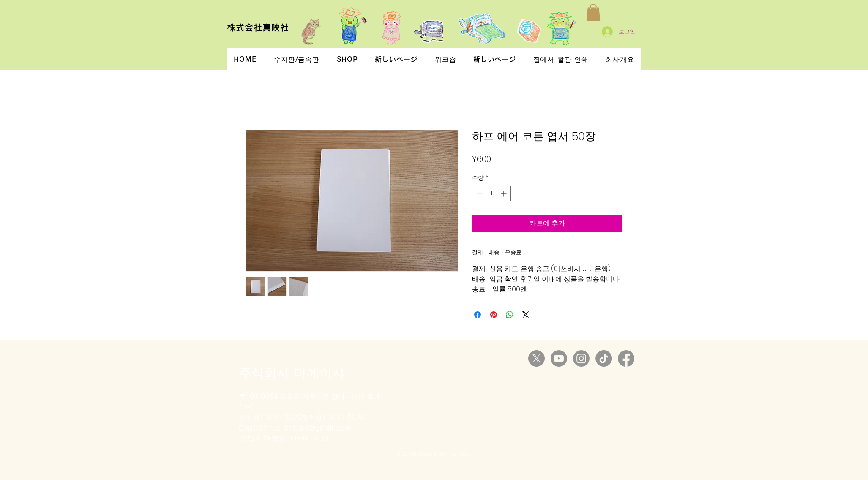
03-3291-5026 (341, 417)
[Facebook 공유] (478, 315)
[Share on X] (526, 315)
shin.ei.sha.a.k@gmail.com (305, 428)
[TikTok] (604, 358)
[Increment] (504, 193)
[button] (593, 12)
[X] (536, 358)
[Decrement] (479, 193)
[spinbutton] (491, 193)
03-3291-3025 (278, 417)
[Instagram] (581, 358)
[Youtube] (559, 358)
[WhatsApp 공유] (510, 315)
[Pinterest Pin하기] (494, 315)
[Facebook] (626, 358)
